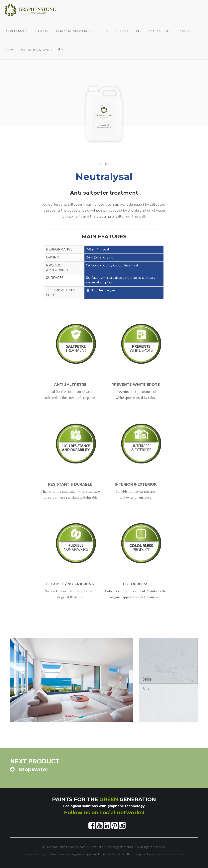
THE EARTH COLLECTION (124, 31)
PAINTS (44, 31)
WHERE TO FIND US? (36, 50)
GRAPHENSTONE (19, 31)
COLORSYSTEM (159, 31)
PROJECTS (184, 31)
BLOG (11, 50)
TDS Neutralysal (101, 290)
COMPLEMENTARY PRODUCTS (78, 31)
